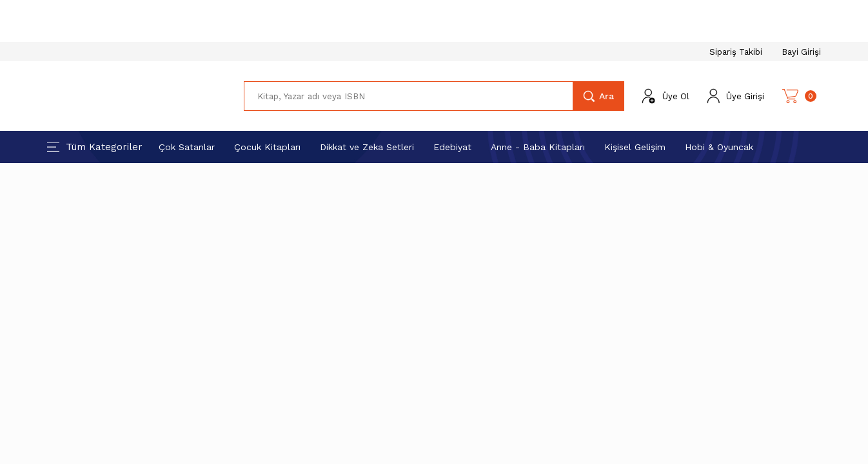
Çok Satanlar (187, 147)
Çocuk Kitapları (267, 147)
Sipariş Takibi (736, 52)
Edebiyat (452, 147)
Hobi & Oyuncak (719, 147)
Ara (607, 96)
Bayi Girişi (801, 52)
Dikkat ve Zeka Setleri (367, 147)
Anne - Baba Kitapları (538, 147)
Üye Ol (676, 96)
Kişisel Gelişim (635, 147)
